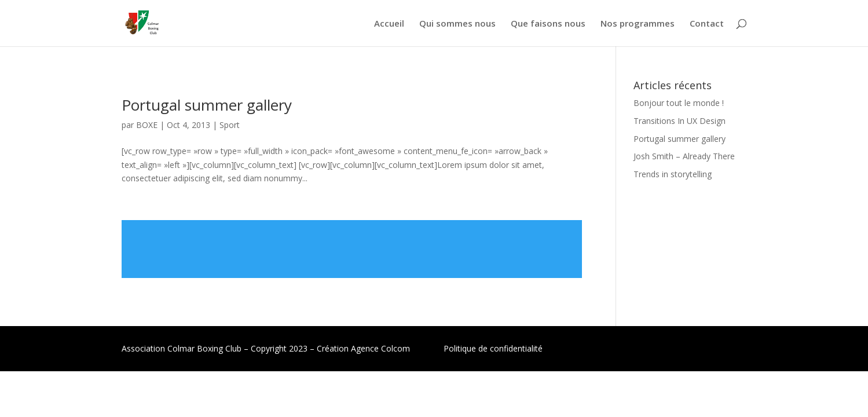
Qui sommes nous (457, 24)
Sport (230, 125)
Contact (707, 24)
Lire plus (352, 249)
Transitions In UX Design (680, 121)
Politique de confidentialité (493, 348)
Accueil (389, 24)
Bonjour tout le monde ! (679, 103)
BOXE (147, 125)
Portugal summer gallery (207, 105)
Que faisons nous (548, 24)
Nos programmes (638, 24)
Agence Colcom (380, 348)
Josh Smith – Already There (684, 156)
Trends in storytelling (673, 174)
